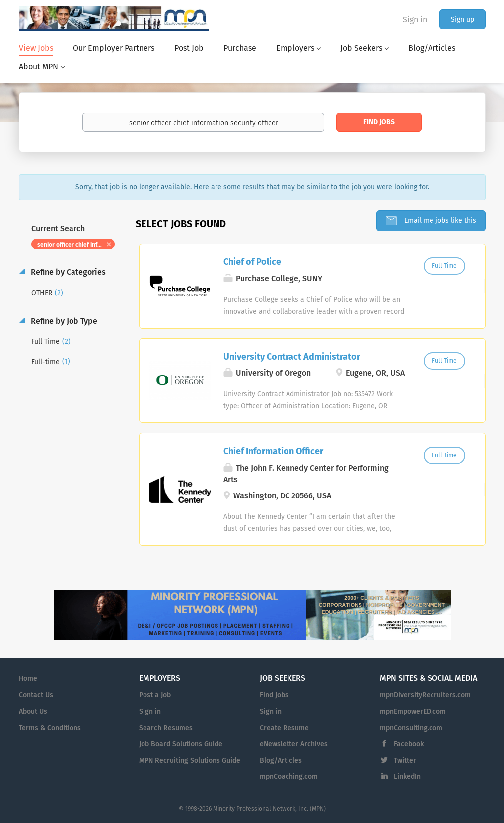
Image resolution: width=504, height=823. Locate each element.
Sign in (415, 20)
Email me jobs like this (439, 220)
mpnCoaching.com (289, 777)
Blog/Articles (281, 761)
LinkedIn (407, 777)
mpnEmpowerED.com (413, 711)
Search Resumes (166, 728)
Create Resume (284, 728)
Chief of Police (252, 262)
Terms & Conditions (50, 728)
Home (28, 679)
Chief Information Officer (273, 451)
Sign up (463, 20)
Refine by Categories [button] (67, 272)
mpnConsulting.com (411, 728)
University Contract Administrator (292, 357)
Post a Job (155, 695)
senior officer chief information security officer (76, 245)
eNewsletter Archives (294, 744)
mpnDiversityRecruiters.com (425, 695)
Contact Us (36, 695)
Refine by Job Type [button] (63, 321)
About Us (33, 711)
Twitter (405, 761)
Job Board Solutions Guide (181, 744)
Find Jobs (379, 122)
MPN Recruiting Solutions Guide (190, 761)
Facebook (409, 744)
